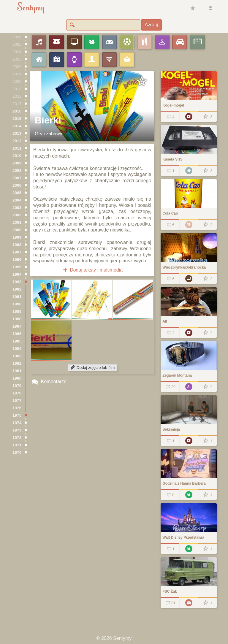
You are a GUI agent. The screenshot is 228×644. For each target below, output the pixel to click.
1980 (17, 378)
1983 (17, 356)
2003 (17, 208)
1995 (17, 267)
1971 (17, 445)
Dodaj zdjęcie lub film (92, 368)
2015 (17, 119)
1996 (17, 260)
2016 (17, 111)
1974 (17, 423)
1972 (17, 438)
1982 (17, 363)
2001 (17, 222)
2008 (17, 170)
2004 (17, 200)
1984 (17, 349)
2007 (17, 178)
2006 (17, 185)
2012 (17, 141)
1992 (17, 289)
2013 (17, 133)
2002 (17, 215)
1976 (17, 408)
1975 (17, 415)
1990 (17, 304)
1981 (17, 371)
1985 (17, 341)
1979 (17, 386)
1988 (17, 319)
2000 (17, 230)
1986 (17, 334)
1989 (17, 311)
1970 (17, 452)
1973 (17, 430)
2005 (17, 193)
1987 (17, 326)
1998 (17, 245)
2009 (17, 163)
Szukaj (151, 25)
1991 (17, 297)
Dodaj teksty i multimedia (92, 270)
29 (170, 387)
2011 (17, 148)
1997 (17, 252)
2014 (17, 126)
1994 (17, 274)
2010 (17, 156)
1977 (17, 400)
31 (170, 603)
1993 (17, 282)
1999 (17, 237)
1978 (17, 393)
